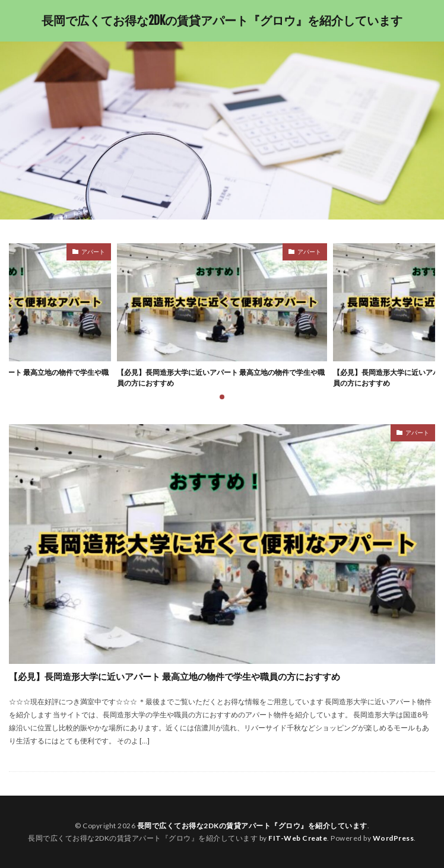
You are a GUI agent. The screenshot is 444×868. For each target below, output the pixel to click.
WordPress (394, 838)
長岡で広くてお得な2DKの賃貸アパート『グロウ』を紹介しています (222, 21)
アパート (93, 252)
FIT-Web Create (298, 838)
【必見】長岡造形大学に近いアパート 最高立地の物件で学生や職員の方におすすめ (221, 378)
